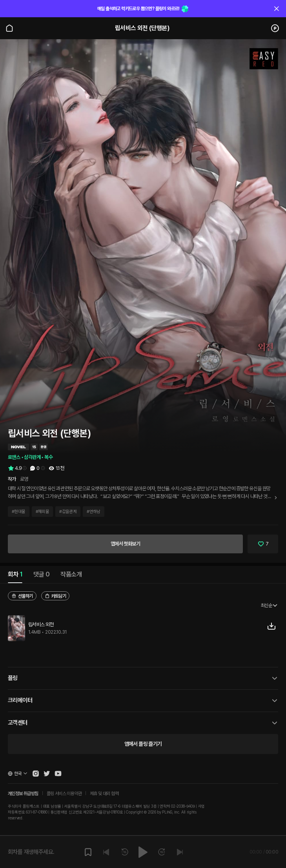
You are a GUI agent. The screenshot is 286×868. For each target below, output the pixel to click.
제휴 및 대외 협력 (104, 794)
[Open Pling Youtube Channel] (58, 774)
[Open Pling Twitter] (47, 774)
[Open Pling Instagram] (36, 774)
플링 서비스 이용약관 (64, 794)
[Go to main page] (9, 28)
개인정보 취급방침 (23, 794)
